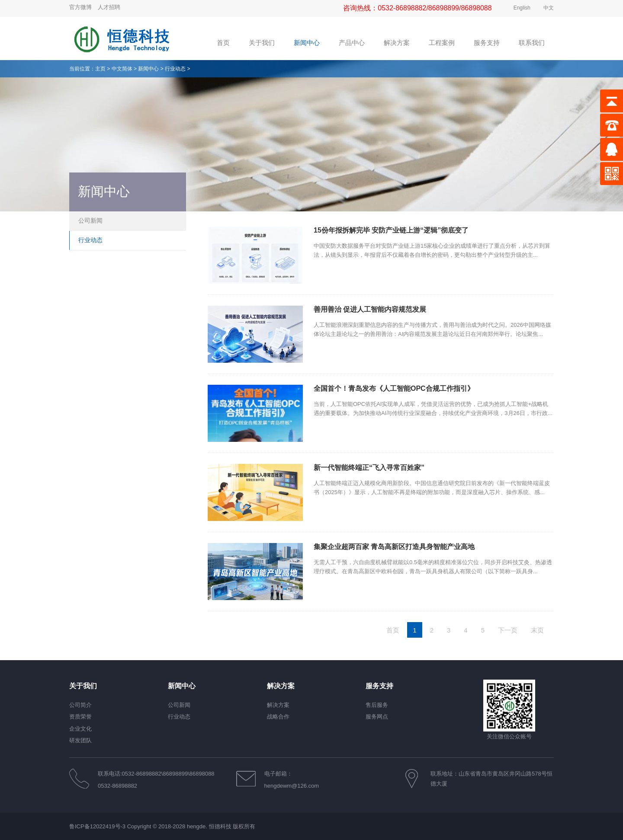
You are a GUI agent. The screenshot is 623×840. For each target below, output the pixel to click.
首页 (393, 630)
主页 (100, 69)
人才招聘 (109, 7)
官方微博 (80, 7)
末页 (537, 630)
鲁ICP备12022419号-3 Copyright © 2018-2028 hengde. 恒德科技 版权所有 (162, 826)
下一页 (508, 630)
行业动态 (175, 69)
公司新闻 (90, 220)
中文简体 (122, 69)
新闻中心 (148, 69)
